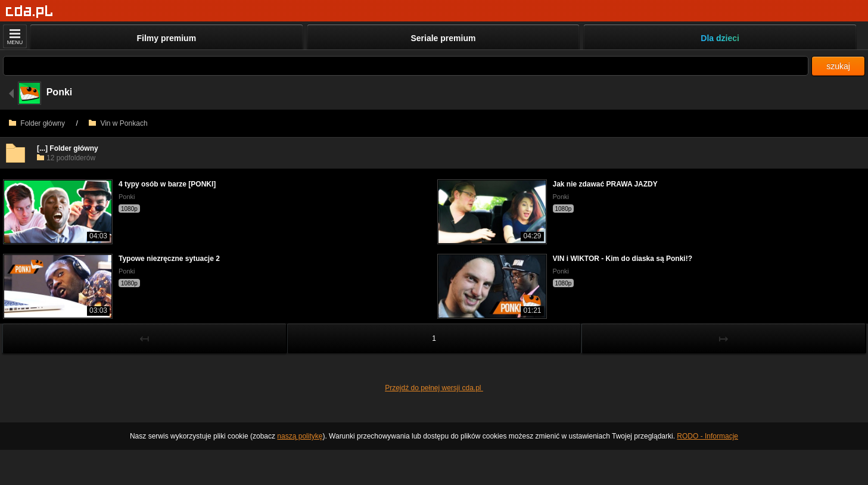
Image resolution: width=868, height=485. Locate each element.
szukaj (838, 66)
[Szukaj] (406, 66)
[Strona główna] (29, 12)
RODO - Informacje (707, 436)
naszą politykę (300, 436)
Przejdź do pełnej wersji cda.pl (434, 388)
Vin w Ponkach (118, 123)
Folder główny (37, 123)
